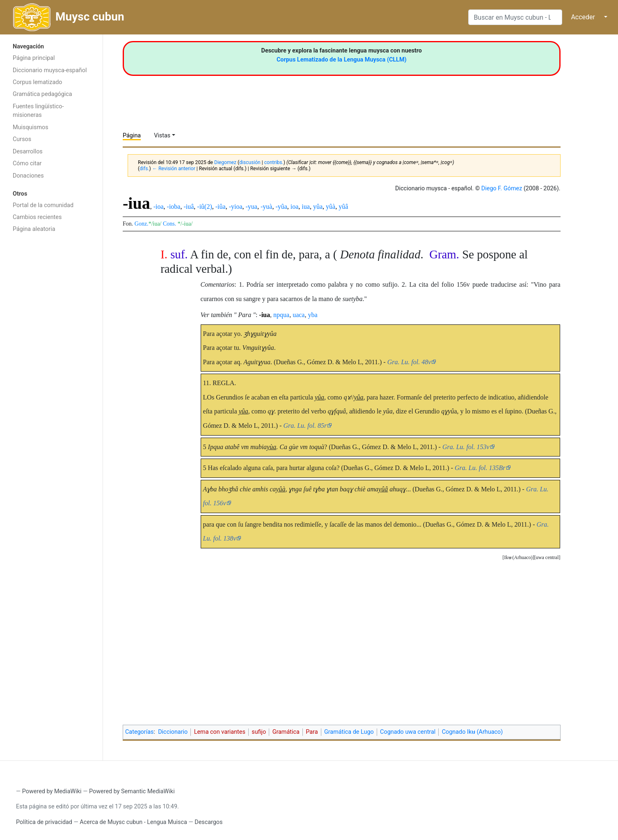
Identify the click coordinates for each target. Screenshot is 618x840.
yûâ (343, 207)
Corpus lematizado (38, 82)
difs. (144, 169)
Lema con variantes (220, 732)
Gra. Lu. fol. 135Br (480, 468)
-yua (252, 207)
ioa (295, 207)
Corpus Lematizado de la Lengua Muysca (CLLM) (342, 60)
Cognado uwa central (408, 732)
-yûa (281, 207)
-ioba (174, 207)
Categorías (140, 732)
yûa (318, 207)
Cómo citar (27, 163)
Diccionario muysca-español (50, 70)
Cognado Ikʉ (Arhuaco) (473, 732)
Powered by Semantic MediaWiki (132, 791)
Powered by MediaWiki (52, 791)
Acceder (583, 17)
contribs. (274, 162)
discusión (250, 162)
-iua (264, 315)
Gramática (286, 732)
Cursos (22, 139)
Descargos (208, 822)
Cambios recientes (37, 217)
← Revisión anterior (174, 169)
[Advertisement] (51, 367)
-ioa (159, 207)
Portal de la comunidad (43, 205)
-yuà (266, 207)
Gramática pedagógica (42, 94)
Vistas (162, 136)
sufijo (259, 732)
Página (132, 136)
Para (312, 732)
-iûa (221, 207)
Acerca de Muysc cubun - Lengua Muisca (133, 822)
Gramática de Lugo (349, 732)
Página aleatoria (34, 229)
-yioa (236, 207)
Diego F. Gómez (502, 188)
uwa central (547, 557)
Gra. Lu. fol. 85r (305, 426)
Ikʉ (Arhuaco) (518, 557)
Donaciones (28, 176)
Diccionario (173, 732)
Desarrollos (28, 152)
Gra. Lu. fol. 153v (466, 447)
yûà (331, 207)
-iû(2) (204, 207)
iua (306, 207)
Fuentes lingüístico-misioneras (38, 111)
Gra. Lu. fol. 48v (409, 362)
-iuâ (189, 207)
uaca (299, 315)
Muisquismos (31, 127)
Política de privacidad (44, 822)
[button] (547, 558)
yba (312, 315)
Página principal (34, 58)
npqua (281, 315)
